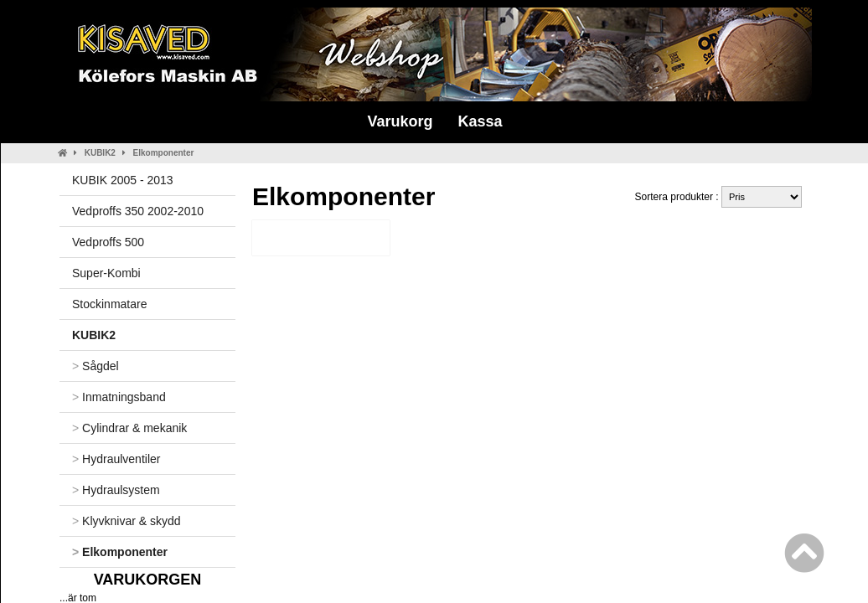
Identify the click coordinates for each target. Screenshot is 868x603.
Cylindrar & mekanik (129, 428)
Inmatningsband (119, 397)
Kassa (480, 121)
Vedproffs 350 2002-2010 (138, 211)
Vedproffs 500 (108, 242)
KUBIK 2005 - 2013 (123, 180)
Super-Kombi (106, 273)
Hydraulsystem (116, 490)
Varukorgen (148, 580)
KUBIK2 (100, 153)
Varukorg (400, 121)
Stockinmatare (109, 304)
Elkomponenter (164, 153)
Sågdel (96, 366)
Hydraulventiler (116, 459)
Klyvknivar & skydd (127, 521)
